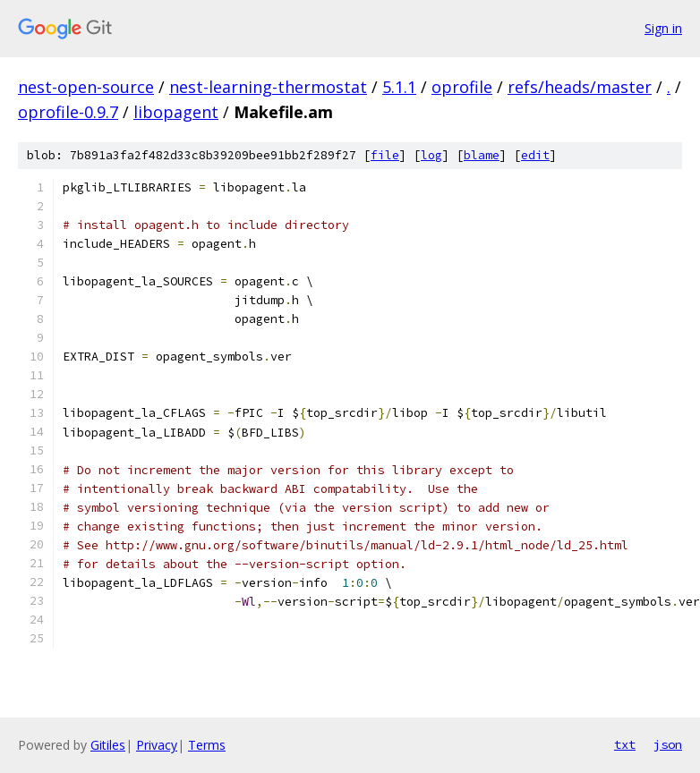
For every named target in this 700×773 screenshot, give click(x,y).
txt (625, 744)
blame (482, 155)
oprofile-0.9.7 (68, 112)
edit (535, 155)
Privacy (157, 745)
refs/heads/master (580, 87)
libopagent (176, 112)
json (668, 744)
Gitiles (108, 745)
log (431, 155)
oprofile (462, 87)
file (385, 155)
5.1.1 (399, 87)
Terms (207, 745)
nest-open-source (86, 87)
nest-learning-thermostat (268, 87)
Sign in (663, 28)
